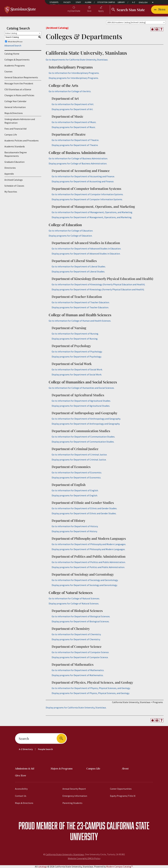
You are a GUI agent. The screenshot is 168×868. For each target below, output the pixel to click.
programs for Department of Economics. (76, 477)
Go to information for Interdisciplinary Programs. (74, 73)
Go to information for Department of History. (75, 526)
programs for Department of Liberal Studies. (78, 272)
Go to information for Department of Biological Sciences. (81, 616)
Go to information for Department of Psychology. (77, 352)
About (125, 769)
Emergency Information (75, 796)
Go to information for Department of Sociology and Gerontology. (85, 580)
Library (121, 2)
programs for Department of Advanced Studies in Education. (86, 254)
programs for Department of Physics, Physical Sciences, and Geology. (91, 693)
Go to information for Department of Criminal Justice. (79, 455)
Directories (10, 168)
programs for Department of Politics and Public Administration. (88, 567)
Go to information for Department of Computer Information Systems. (87, 194)
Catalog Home (12, 54)
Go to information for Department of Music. (74, 122)
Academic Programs (15, 66)
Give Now (21, 776)
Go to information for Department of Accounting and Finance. (83, 176)
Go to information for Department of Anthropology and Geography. (86, 419)
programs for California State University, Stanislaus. (76, 708)
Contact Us (21, 796)
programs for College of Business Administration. (78, 163)
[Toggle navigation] (160, 10)
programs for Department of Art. (72, 109)
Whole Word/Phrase (15, 41)
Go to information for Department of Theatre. (75, 140)
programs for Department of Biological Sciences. (81, 621)
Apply (101, 11)
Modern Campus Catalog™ (119, 867)
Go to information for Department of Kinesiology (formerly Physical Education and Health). (98, 284)
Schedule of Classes (14, 186)
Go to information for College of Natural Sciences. (74, 598)
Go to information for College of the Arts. (70, 91)
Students (54, 2)
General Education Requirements (21, 77)
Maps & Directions (14, 113)
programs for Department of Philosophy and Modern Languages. (88, 549)
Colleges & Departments (17, 60)
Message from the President (19, 83)
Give (89, 11)
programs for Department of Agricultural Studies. (81, 406)
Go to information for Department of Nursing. (75, 334)
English (143, 3)
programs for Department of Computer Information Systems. (87, 199)
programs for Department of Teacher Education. (80, 307)
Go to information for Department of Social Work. (77, 369)
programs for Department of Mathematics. (78, 675)
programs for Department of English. (75, 495)
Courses (8, 71)
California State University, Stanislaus (65, 854)
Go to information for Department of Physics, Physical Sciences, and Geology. (91, 688)
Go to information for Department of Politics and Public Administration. (89, 562)
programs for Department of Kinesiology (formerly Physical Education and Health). (98, 289)
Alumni (88, 2)
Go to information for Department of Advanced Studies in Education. (86, 249)
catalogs (43, 867)
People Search (45, 749)
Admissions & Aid (25, 769)
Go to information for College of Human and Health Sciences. (80, 321)
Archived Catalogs (14, 180)
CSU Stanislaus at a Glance (18, 89)
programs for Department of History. (75, 531)
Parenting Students (72, 803)
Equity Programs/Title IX (123, 796)
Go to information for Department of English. (75, 490)
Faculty (67, 2)
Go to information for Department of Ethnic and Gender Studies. (84, 508)
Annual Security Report (74, 789)
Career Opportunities (121, 789)
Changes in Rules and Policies (19, 95)
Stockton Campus (106, 2)
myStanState (74, 11)
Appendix (9, 174)
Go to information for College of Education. (71, 231)
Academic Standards (15, 146)
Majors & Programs (62, 769)
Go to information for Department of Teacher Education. (81, 302)
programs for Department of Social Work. (77, 374)
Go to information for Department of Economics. (77, 472)
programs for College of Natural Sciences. (74, 603)
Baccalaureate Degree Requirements (16, 154)
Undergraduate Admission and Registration (20, 121)
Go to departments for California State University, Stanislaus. (77, 60)
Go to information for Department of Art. (73, 104)
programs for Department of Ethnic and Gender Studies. (84, 513)
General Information (15, 107)
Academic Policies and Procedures (22, 140)
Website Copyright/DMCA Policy (84, 858)
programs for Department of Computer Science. (80, 657)
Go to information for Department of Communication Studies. (83, 437)
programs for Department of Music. (74, 127)
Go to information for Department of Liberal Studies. (79, 266)
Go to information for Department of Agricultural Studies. (81, 401)
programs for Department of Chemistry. (76, 639)
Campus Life (11, 135)
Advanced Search (13, 45)
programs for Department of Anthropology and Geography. (86, 424)
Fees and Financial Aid (15, 129)
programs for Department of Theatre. (75, 145)
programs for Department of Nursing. (75, 339)
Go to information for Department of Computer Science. (80, 652)
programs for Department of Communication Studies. (83, 442)
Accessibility (21, 789)
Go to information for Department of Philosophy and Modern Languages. (89, 544)
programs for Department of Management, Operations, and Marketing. (92, 217)
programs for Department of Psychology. (77, 357)
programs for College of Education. (70, 236)
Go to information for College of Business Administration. (78, 158)
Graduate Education (14, 162)
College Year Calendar (15, 101)
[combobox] (136, 22)
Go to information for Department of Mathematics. (78, 670)
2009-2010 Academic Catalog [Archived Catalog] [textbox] (126, 22)
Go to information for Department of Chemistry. (76, 634)
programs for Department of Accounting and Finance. (83, 181)
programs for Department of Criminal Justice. (79, 460)
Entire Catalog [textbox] (11, 33)
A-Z (134, 2)
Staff (78, 2)
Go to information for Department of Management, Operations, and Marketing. (92, 212)
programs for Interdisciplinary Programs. (74, 78)
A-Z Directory (26, 749)
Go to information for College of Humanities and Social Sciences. (82, 388)
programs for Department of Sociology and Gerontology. (85, 585)
